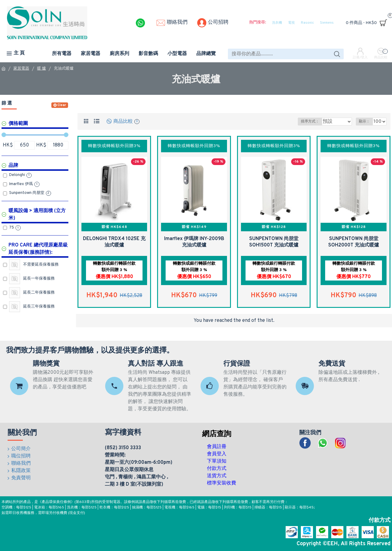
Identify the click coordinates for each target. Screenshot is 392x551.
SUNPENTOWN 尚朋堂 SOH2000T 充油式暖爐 (354, 242)
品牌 (13, 166)
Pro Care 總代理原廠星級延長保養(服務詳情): (38, 249)
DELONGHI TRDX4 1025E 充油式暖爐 (114, 242)
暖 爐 (41, 69)
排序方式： (310, 122)
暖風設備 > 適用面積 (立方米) (37, 215)
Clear (62, 105)
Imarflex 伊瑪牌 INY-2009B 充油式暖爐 (194, 242)
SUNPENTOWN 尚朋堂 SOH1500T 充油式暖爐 (274, 242)
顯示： (366, 122)
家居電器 (21, 69)
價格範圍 (18, 124)
